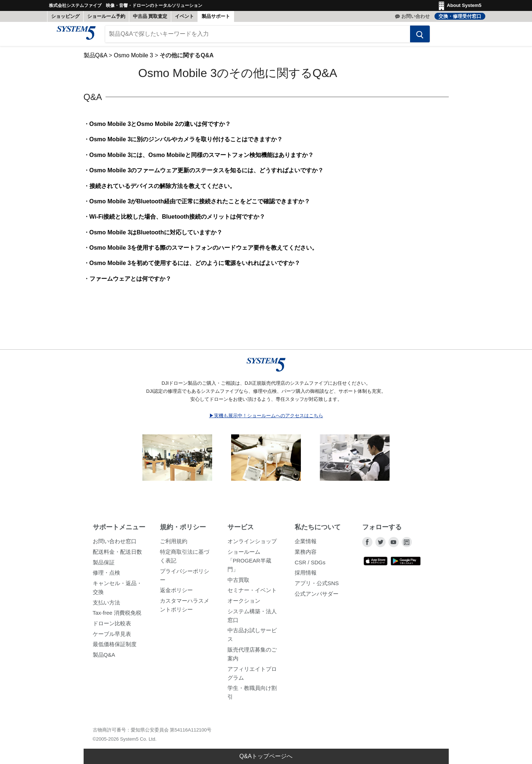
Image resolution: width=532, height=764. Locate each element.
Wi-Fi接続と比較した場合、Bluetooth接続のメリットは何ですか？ (177, 220)
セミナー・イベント (252, 594)
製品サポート (216, 16)
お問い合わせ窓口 (115, 545)
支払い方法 (106, 606)
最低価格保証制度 (115, 648)
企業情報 (306, 545)
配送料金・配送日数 (117, 555)
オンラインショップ (252, 545)
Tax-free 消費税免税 (117, 616)
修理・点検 (106, 576)
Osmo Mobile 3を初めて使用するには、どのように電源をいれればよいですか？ (195, 267)
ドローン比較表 (112, 627)
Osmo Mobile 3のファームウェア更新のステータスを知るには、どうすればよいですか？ (207, 174)
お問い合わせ (416, 16)
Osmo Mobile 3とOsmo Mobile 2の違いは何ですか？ (160, 128)
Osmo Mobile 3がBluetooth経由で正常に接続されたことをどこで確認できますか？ (200, 205)
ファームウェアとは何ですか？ (130, 282)
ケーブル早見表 (112, 637)
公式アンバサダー (317, 597)
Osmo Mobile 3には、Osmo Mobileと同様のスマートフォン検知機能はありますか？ (202, 158)
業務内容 (306, 555)
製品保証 (104, 566)
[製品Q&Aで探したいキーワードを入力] (258, 38)
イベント (184, 16)
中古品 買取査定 (150, 16)
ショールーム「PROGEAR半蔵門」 (249, 564)
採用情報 (306, 576)
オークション (244, 604)
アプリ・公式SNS (317, 587)
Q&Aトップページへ (266, 756)
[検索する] (415, 38)
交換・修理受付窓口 (460, 16)
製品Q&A (95, 59)
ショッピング (65, 16)
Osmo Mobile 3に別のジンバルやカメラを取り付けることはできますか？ (186, 143)
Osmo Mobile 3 (134, 59)
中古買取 (238, 583)
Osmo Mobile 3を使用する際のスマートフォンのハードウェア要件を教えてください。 (204, 251)
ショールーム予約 (106, 16)
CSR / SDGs (310, 566)
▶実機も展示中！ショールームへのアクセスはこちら (266, 419)
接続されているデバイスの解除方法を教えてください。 (162, 189)
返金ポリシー (176, 594)
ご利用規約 (174, 545)
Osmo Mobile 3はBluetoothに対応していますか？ (156, 236)
